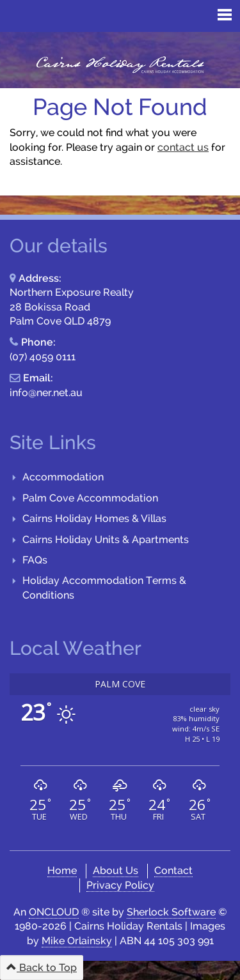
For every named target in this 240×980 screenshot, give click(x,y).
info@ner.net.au (46, 393)
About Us (116, 870)
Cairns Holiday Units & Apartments (106, 540)
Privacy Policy (120, 885)
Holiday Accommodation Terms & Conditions (104, 587)
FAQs (35, 560)
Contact (173, 870)
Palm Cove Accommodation (90, 498)
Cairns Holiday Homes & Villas (94, 518)
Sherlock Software (171, 912)
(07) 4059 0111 (43, 357)
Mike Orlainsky (77, 941)
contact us (183, 147)
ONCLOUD (54, 912)
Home (62, 870)
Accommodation (63, 477)
